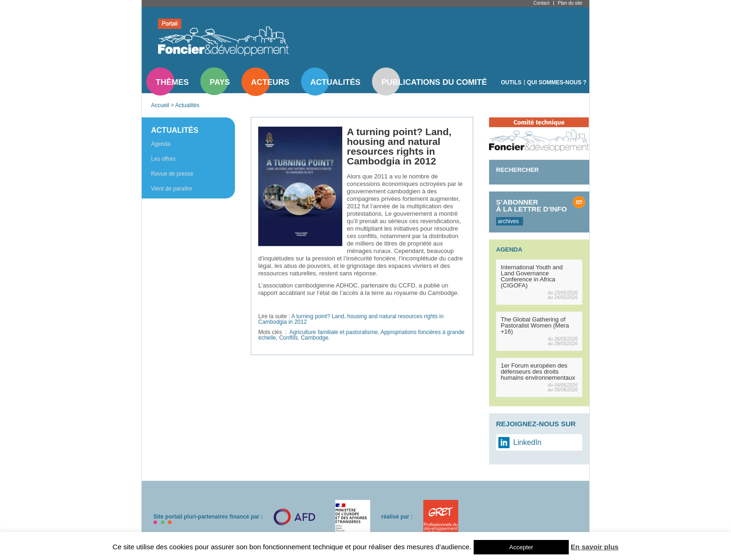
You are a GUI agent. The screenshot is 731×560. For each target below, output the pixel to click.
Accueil (160, 105)
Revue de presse (172, 174)
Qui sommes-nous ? (557, 82)
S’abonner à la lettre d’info (531, 205)
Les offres (163, 159)
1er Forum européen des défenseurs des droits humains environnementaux (538, 372)
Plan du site (570, 3)
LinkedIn (528, 442)
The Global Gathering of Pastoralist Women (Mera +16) (535, 325)
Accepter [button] (521, 547)
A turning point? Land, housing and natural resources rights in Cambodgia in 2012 (351, 319)
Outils (511, 82)
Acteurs (270, 82)
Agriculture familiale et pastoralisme (334, 332)
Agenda (161, 144)
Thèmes (172, 82)
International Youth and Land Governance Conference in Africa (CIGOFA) (532, 276)
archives (508, 221)
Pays (220, 82)
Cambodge (314, 338)
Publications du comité (434, 82)
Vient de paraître (172, 189)
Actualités (336, 82)
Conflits (289, 338)
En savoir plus (595, 547)
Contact (541, 3)
